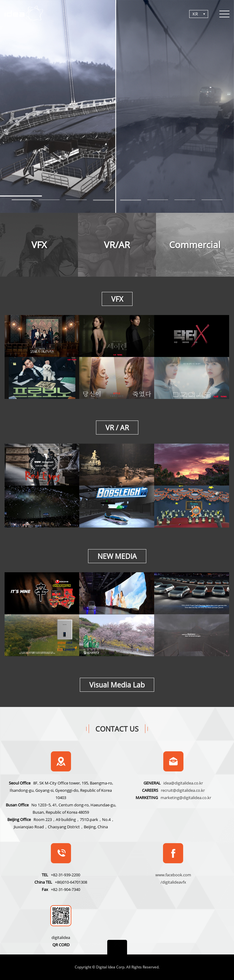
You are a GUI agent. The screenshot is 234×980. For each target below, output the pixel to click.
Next (217, 110)
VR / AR (117, 428)
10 (131, 200)
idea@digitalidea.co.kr (183, 783)
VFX (117, 299)
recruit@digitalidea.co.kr (183, 790)
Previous (17, 110)
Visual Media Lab (117, 685)
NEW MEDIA (117, 556)
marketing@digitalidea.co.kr (186, 798)
